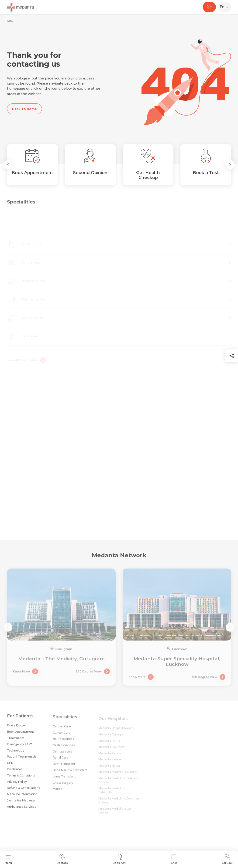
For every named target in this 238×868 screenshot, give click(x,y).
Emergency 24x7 (19, 747)
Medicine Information (22, 797)
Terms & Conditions (21, 778)
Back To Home (24, 109)
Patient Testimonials (22, 759)
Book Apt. (119, 859)
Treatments (16, 740)
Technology (16, 753)
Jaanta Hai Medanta (21, 803)
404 (10, 21)
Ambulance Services (21, 809)
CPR (10, 765)
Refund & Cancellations (23, 791)
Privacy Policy (17, 784)
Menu (8, 859)
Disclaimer (15, 772)
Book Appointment (21, 734)
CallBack (228, 859)
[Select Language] (226, 7)
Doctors (62, 859)
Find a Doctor (17, 728)
